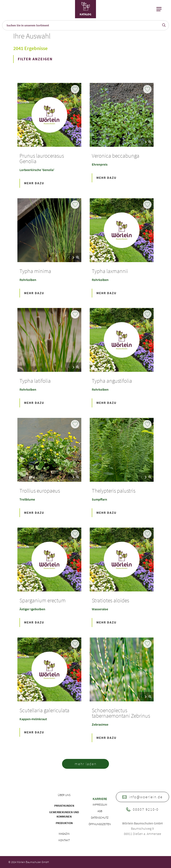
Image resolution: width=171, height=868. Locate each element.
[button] (146, 142)
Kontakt (64, 840)
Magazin (64, 834)
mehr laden (85, 764)
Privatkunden (64, 806)
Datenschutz (100, 818)
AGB (100, 811)
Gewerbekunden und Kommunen (64, 814)
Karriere (100, 799)
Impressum (100, 805)
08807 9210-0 (142, 809)
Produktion (64, 823)
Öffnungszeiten (100, 824)
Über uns (64, 795)
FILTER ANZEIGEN (35, 59)
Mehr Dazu (34, 183)
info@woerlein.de (142, 797)
